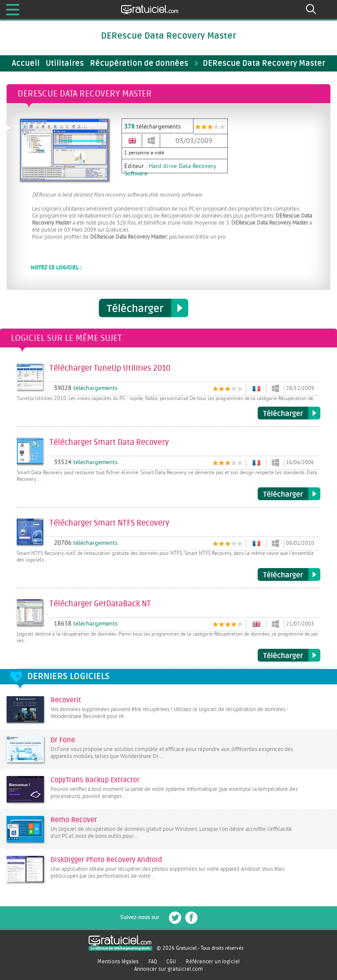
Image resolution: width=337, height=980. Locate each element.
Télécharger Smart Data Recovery (289, 494)
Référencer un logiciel (213, 962)
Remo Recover (74, 820)
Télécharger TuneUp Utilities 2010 (289, 413)
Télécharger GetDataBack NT (289, 655)
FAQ (153, 962)
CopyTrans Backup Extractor (95, 780)
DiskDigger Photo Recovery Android (106, 860)
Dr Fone (63, 740)
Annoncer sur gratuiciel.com (168, 969)
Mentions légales (118, 962)
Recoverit (66, 700)
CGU (171, 962)
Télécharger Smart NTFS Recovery (289, 575)
